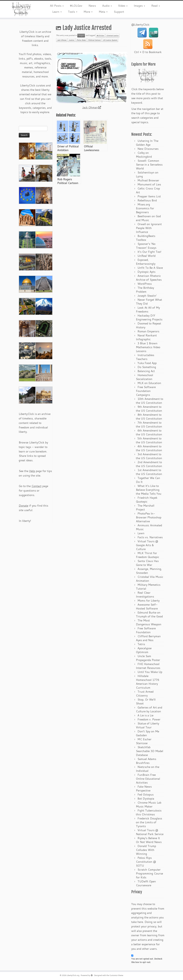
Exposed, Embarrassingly (146, 262)
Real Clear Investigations (145, 595)
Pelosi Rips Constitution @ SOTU (146, 862)
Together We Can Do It (148, 480)
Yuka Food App (147, 363)
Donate (23, 506)
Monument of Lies (149, 184)
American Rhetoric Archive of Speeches (149, 278)
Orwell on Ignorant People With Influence (149, 228)
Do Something (147, 367)
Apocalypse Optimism (144, 650)
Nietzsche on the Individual (148, 769)
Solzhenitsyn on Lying (147, 174)
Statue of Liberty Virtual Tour (148, 725)
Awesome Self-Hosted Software (147, 606)
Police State (81, 40)
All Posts (57, 6)
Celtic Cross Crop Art (148, 190)
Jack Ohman (62, 40)
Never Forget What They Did (149, 302)
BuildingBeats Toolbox (146, 238)
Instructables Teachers (145, 357)
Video (123, 6)
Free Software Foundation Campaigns (146, 391)
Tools (73, 12)
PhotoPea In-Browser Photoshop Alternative (149, 517)
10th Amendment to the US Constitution (150, 401)
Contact (36, 486)
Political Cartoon (94, 40)
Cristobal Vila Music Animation (150, 579)
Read (156, 6)
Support (119, 12)
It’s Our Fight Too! (149, 252)
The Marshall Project (145, 507)
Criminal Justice (112, 36)
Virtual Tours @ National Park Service (150, 832)
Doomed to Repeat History (149, 325)
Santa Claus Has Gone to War (147, 563)
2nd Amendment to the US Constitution (149, 464)
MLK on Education (149, 383)
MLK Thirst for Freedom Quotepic (148, 555)
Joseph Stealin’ (147, 296)
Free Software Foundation (146, 630)
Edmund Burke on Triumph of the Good (149, 614)
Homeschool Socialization (144, 377)
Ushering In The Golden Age (147, 143)
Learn (57, 12)
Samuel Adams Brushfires (146, 761)
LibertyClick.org (73, 975)
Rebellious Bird (147, 200)
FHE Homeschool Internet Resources (148, 666)
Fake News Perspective (144, 788)
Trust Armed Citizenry (145, 693)
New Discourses (148, 149)
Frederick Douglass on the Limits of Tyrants (149, 822)
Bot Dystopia (146, 798)
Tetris (141, 644)
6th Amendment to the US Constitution (149, 432)
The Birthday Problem (145, 290)
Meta (103, 12)
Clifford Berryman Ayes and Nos (148, 638)
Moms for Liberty (149, 600)
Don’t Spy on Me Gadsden (148, 733)
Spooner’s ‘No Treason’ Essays (146, 246)
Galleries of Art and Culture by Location (149, 709)
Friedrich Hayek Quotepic (147, 500)
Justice (71, 40)
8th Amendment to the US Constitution (149, 417)
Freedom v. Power (149, 719)
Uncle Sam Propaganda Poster (148, 658)
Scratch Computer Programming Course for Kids (149, 873)
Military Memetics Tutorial (148, 587)
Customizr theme (116, 975)
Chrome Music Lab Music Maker (149, 804)
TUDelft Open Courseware (146, 883)
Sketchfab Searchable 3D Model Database (150, 751)
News (92, 6)
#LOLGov (76, 6)
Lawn (141, 533)
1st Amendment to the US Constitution (149, 472)
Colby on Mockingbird (144, 155)
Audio (107, 6)
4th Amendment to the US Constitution (149, 448)
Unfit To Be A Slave (150, 268)
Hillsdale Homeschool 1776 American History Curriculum (148, 682)
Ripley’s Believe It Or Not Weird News (149, 840)
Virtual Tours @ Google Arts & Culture (147, 545)
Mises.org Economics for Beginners (145, 208)
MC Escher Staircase (144, 741)
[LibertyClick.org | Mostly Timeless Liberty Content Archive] (21, 9)
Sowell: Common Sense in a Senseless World (149, 164)
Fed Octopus (146, 794)
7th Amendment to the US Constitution (149, 424)
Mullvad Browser (148, 180)
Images (139, 6)
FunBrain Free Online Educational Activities (148, 779)
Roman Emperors (148, 331)
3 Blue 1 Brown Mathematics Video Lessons (148, 347)
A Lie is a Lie (145, 715)
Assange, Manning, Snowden (149, 571)
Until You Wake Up (150, 672)
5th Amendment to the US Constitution (149, 440)
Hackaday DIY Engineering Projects (149, 317)
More (88, 12)
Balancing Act (146, 371)
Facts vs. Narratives (150, 537)
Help (32, 471)
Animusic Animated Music (149, 527)
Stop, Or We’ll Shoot (146, 701)
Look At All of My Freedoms (148, 309)
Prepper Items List (149, 196)
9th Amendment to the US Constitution (149, 409)
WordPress (145, 284)
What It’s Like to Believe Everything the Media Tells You (149, 490)
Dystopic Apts (146, 272)
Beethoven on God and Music (148, 218)
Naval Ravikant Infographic (146, 337)
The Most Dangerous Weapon (149, 622)
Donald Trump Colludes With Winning (146, 850)
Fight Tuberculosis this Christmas (149, 812)
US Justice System (110, 40)
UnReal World (147, 256)
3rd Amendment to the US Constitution (149, 456)
